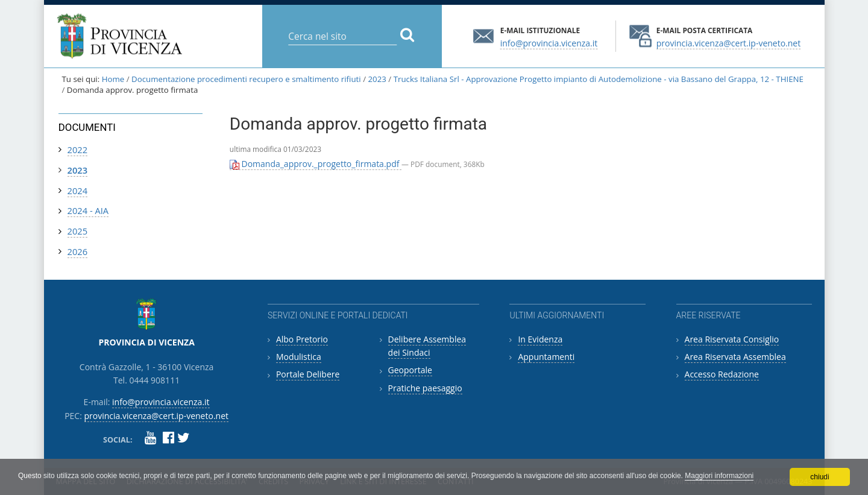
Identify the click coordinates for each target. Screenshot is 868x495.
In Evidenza (540, 339)
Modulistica (299, 357)
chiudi (819, 477)
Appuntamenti (546, 357)
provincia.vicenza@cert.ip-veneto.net (728, 43)
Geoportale (410, 370)
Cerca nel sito (288, 27)
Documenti (87, 127)
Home (113, 79)
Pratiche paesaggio (425, 388)
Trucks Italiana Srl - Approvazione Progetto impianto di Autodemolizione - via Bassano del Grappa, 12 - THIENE (599, 79)
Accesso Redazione (722, 374)
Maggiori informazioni (719, 476)
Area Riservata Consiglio (732, 339)
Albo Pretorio (302, 339)
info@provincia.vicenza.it (549, 43)
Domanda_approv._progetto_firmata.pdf (316, 164)
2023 (377, 79)
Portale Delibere (308, 374)
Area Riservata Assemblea (735, 357)
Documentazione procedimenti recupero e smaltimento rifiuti (246, 79)
